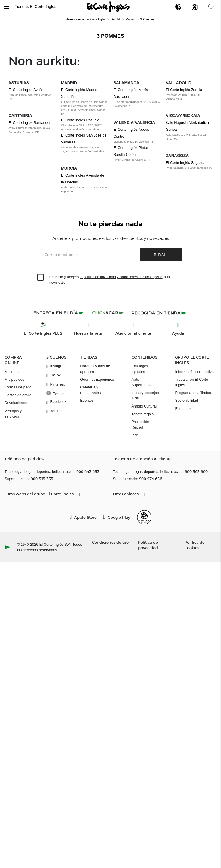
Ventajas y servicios (13, 414)
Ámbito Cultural (144, 406)
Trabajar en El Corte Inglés (192, 382)
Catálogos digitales (140, 369)
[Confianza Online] (144, 517)
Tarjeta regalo (143, 414)
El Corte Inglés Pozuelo (80, 120)
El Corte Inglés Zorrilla (184, 90)
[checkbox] (41, 278)
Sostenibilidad (187, 400)
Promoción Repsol (140, 424)
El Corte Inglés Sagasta (185, 163)
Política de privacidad (148, 545)
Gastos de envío (18, 395)
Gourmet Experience (97, 379)
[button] (7, 7)
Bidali (161, 254)
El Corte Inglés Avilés (26, 90)
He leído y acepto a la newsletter (109, 279)
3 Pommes (110, 36)
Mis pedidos (14, 379)
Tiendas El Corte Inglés (35, 7)
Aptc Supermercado (144, 382)
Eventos (87, 400)
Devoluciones (16, 403)
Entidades (183, 409)
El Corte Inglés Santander (30, 123)
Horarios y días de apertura (95, 369)
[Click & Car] (108, 313)
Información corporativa (194, 372)
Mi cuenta (13, 372)
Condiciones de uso (110, 542)
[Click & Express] (59, 313)
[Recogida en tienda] (159, 313)
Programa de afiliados (193, 393)
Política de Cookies (195, 545)
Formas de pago (18, 387)
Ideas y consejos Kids (145, 395)
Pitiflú (136, 435)
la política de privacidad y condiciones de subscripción (121, 277)
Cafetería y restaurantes (90, 390)
